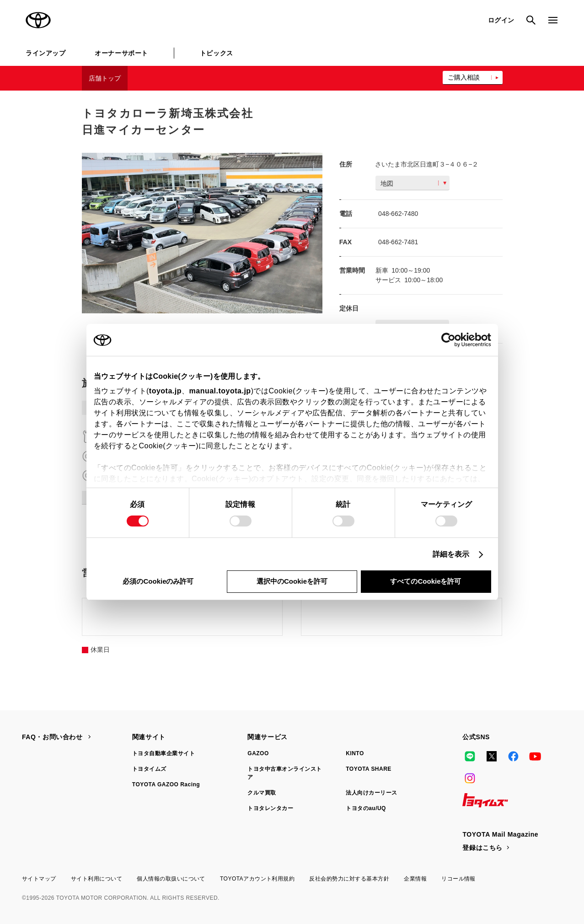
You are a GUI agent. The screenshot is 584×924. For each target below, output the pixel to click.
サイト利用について (96, 879)
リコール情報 (458, 879)
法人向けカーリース (371, 793)
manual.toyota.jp (220, 391)
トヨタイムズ (149, 769)
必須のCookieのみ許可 (158, 581)
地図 (413, 183)
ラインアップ (46, 53)
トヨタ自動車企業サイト (163, 753)
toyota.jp (165, 391)
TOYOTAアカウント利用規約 (257, 879)
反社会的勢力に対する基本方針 (349, 879)
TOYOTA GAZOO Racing (166, 784)
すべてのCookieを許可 (426, 581)
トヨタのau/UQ (366, 808)
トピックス (217, 53)
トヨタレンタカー (270, 808)
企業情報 (415, 879)
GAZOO (258, 753)
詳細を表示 (451, 554)
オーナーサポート (121, 53)
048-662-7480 (398, 214)
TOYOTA (38, 20)
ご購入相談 (464, 77)
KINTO (355, 753)
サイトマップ (39, 879)
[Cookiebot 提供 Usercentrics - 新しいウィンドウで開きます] (451, 340)
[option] (202, 233)
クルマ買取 (262, 793)
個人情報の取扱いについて (171, 879)
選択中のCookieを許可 (292, 581)
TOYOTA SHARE (369, 769)
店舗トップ (105, 78)
